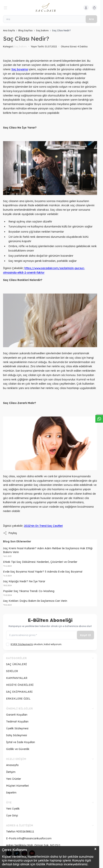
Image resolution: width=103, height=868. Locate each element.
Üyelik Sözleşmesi (17, 728)
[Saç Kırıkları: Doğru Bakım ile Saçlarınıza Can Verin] (50, 603)
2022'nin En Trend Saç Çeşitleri (43, 526)
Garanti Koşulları (17, 715)
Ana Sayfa (9, 30)
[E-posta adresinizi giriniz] (50, 635)
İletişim (11, 772)
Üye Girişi (12, 815)
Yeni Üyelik (13, 809)
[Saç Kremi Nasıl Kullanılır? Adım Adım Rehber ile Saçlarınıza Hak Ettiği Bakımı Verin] (50, 552)
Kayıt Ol (85, 635)
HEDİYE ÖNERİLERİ (20, 685)
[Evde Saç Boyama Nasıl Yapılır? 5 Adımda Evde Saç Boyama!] (50, 573)
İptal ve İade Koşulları (21, 742)
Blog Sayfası (25, 30)
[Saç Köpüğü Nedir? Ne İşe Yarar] (50, 583)
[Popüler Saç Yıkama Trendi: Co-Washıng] (50, 593)
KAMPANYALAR (17, 678)
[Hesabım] (86, 8)
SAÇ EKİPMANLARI (19, 692)
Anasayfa (12, 765)
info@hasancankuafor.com (34, 838)
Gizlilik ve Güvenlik (18, 749)
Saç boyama (20, 69)
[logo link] (50, 8)
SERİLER (12, 671)
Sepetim (11, 793)
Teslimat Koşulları (17, 722)
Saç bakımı (42, 30)
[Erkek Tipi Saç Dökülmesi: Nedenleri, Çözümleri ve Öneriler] (50, 564)
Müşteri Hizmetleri (17, 786)
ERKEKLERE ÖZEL (18, 699)
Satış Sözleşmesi (16, 735)
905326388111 (25, 832)
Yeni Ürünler (14, 779)
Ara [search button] (91, 19)
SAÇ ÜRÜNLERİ (16, 664)
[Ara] (50, 19)
